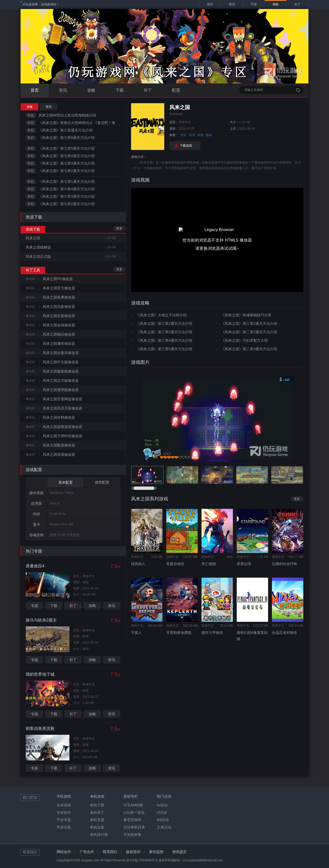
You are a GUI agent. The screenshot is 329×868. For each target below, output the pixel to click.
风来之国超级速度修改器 (62, 427)
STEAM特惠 (133, 805)
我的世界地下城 (40, 674)
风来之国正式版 (38, 256)
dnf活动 (163, 820)
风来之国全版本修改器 (61, 353)
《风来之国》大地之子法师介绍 (161, 315)
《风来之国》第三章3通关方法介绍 (164, 332)
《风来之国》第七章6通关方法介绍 (67, 138)
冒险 (183, 135)
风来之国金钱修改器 (59, 325)
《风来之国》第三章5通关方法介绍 (164, 349)
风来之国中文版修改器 (61, 362)
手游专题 (64, 820)
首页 (35, 90)
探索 (200, 135)
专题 (34, 606)
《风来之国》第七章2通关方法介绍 (67, 171)
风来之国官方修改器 (59, 288)
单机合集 (97, 827)
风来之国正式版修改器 (61, 380)
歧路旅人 (138, 564)
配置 (176, 90)
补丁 (148, 90)
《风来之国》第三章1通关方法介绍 (164, 323)
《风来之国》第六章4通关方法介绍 (67, 189)
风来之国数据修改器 (59, 445)
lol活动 (162, 805)
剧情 (192, 135)
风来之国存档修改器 (59, 417)
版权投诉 (133, 852)
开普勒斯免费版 (179, 633)
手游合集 (64, 827)
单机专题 (97, 820)
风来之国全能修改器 (59, 316)
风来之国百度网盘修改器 (62, 399)
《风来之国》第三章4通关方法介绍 (164, 340)
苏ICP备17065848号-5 (142, 860)
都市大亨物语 (212, 633)
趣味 (209, 135)
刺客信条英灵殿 (40, 728)
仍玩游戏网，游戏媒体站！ (41, 4)
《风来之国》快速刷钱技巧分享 (246, 315)
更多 (119, 228)
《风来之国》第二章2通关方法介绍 (249, 332)
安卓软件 (64, 813)
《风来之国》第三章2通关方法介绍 (249, 323)
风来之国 (33, 238)
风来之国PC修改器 (58, 279)
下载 (120, 90)
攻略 (91, 90)
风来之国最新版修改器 (61, 371)
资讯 (63, 90)
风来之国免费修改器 (59, 297)
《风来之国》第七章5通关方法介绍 (67, 148)
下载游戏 (186, 146)
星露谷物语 (175, 564)
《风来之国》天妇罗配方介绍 (244, 340)
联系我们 (110, 852)
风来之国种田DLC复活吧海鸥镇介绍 (67, 115)
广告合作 (87, 852)
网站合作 (64, 852)
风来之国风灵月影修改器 (62, 408)
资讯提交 (179, 852)
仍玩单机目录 (134, 827)
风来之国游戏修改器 (59, 454)
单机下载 (97, 805)
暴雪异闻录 (132, 820)
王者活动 (164, 827)
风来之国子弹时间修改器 (62, 436)
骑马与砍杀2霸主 (41, 620)
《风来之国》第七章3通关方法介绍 (67, 163)
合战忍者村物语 (285, 633)
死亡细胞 (209, 564)
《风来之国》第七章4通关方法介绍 (67, 156)
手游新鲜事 (132, 835)
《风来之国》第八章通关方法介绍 (66, 130)
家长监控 (156, 852)
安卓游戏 (64, 805)
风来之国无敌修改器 (59, 307)
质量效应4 (35, 566)
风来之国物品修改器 (59, 334)
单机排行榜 (99, 835)
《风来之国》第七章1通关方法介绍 (67, 182)
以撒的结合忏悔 (285, 564)
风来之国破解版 (38, 247)
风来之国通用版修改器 (61, 390)
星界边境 (244, 564)
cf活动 (162, 813)
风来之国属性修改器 (59, 344)
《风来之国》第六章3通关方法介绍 (67, 196)
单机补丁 (97, 813)
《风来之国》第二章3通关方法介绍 (249, 349)
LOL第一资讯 (134, 813)
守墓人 (136, 633)
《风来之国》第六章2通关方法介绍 (67, 204)
